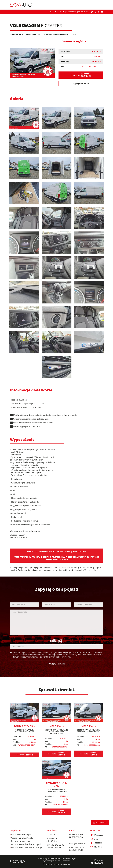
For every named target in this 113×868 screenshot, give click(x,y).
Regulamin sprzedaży (21, 841)
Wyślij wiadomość (57, 669)
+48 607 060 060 (59, 12)
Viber (94, 839)
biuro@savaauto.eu (80, 12)
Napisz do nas (100, 823)
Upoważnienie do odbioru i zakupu (27, 847)
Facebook (96, 843)
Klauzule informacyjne (21, 835)
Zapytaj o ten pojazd (81, 84)
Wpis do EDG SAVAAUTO (22, 838)
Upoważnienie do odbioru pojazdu (27, 844)
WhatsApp (97, 835)
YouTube (96, 847)
